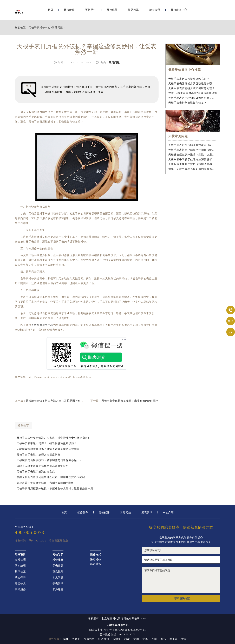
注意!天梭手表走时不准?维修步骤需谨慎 (193, 93)
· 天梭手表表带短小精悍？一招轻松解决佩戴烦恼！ (46, 443)
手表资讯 (58, 584)
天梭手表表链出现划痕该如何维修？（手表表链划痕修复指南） (193, 98)
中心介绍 (168, 513)
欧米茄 (174, 639)
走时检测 (20, 560)
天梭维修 (69, 12)
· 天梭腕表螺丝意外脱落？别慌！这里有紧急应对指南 (47, 449)
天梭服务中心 (179, 12)
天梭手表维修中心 (40, 28)
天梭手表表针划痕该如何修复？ (187, 103)
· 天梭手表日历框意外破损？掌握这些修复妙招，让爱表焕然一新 (54, 489)
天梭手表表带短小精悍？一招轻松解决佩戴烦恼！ (193, 150)
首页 (51, 12)
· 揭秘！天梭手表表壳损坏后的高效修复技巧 (42, 466)
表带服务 (20, 590)
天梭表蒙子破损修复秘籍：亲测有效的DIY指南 (130, 401)
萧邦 (163, 639)
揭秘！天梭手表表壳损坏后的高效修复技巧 (193, 169)
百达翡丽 (89, 639)
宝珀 (136, 639)
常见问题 (133, 12)
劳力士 (76, 639)
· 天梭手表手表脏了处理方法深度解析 (38, 455)
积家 (127, 639)
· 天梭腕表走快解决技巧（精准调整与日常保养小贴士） (49, 460)
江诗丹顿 (104, 639)
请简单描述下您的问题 (181, 580)
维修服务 (83, 513)
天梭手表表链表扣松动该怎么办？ (189, 79)
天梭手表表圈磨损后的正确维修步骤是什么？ (193, 84)
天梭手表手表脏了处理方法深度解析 (190, 159)
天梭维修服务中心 (42, 325)
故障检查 (20, 572)
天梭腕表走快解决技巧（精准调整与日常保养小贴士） (193, 164)
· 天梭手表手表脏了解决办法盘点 (35, 472)
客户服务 (58, 590)
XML (144, 619)
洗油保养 (20, 578)
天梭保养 (112, 12)
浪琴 (184, 639)
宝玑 (145, 639)
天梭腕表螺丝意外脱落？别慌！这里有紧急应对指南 (193, 155)
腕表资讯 (155, 12)
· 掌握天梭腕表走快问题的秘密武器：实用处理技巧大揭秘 (50, 477)
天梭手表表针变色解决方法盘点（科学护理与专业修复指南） (193, 145)
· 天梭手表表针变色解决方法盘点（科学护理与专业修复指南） (53, 438)
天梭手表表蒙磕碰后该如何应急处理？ (192, 88)
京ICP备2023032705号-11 (130, 630)
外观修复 (20, 584)
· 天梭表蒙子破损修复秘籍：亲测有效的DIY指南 (44, 483)
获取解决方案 (182, 598)
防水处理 (20, 566)
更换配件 (91, 12)
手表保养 (58, 566)
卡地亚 (117, 639)
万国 (154, 639)
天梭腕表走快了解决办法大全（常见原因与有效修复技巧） (61, 401)
